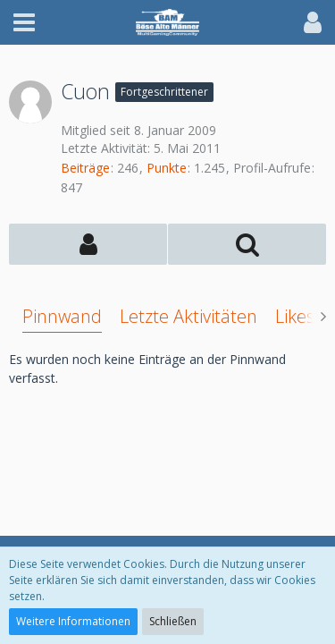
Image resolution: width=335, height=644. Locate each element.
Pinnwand (62, 316)
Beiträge (85, 168)
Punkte (167, 168)
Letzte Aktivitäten (188, 316)
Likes (295, 316)
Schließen (173, 621)
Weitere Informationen (73, 621)
